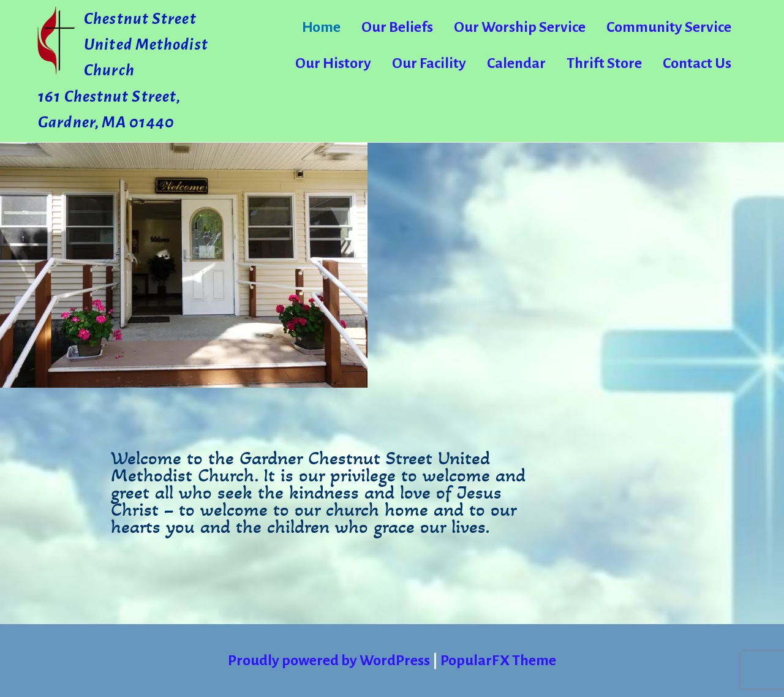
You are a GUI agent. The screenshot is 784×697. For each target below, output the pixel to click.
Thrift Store (604, 63)
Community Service (669, 27)
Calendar (516, 63)
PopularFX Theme (498, 660)
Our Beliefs (397, 27)
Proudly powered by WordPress (330, 660)
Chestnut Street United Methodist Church (146, 45)
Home (321, 27)
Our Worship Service (520, 27)
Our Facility (429, 63)
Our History (333, 63)
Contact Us (697, 63)
